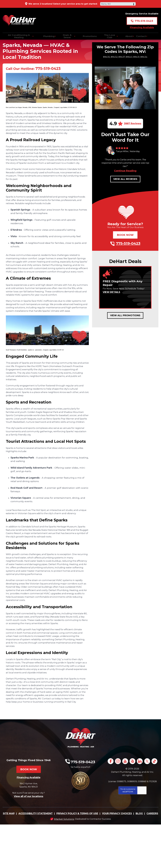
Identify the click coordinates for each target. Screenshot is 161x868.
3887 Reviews (133, 123)
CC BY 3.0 (60, 368)
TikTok (133, 807)
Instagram (121, 800)
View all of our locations (29, 835)
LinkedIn (144, 800)
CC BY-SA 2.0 (72, 109)
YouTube (129, 800)
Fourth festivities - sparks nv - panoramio (29, 368)
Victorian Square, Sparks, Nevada (42, 109)
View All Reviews (125, 179)
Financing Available (142, 25)
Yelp (137, 800)
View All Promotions (125, 315)
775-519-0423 (144, 19)
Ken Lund (9, 109)
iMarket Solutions (63, 862)
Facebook (113, 800)
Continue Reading (125, 171)
